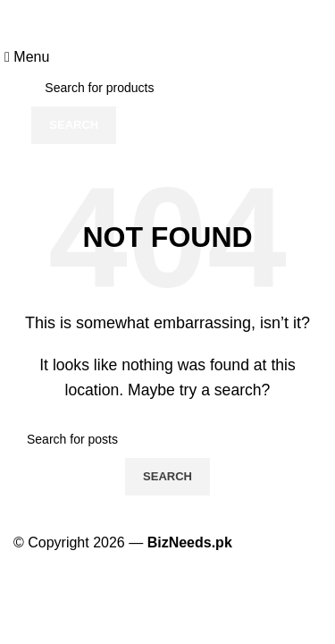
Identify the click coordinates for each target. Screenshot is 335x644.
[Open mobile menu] (27, 57)
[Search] (167, 88)
